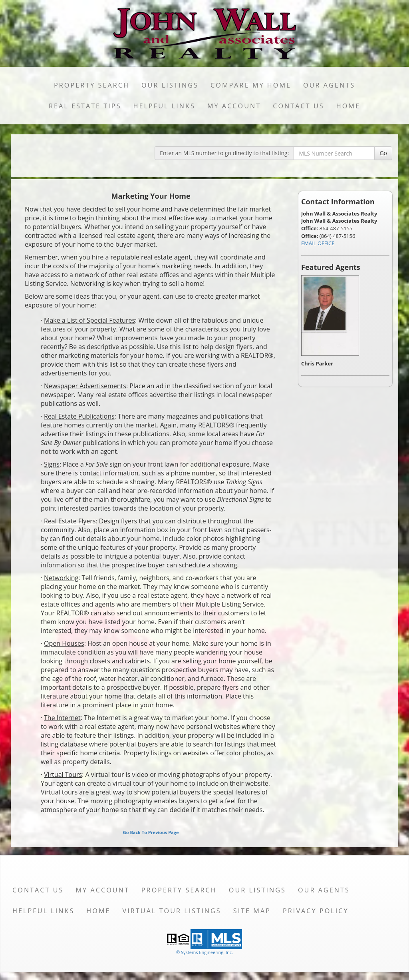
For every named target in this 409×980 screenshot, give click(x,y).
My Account (234, 106)
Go (383, 153)
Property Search (92, 85)
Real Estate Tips (85, 106)
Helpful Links (164, 106)
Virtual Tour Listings (172, 911)
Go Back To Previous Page (151, 832)
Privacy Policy (316, 911)
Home (348, 106)
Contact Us (299, 106)
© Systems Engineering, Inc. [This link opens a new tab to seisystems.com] (204, 952)
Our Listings (170, 85)
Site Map (252, 911)
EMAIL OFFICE (318, 243)
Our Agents (329, 85)
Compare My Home (251, 85)
